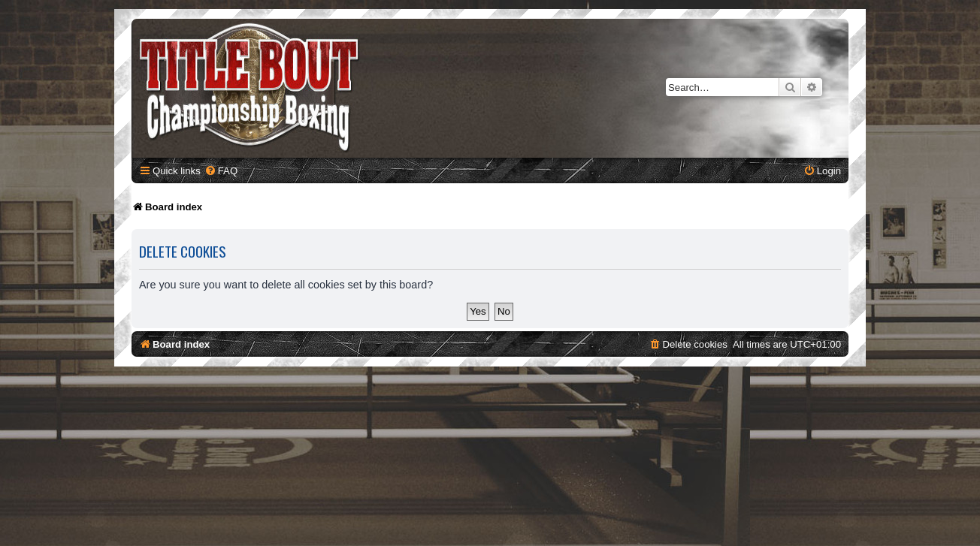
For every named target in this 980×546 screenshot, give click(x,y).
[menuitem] (221, 171)
